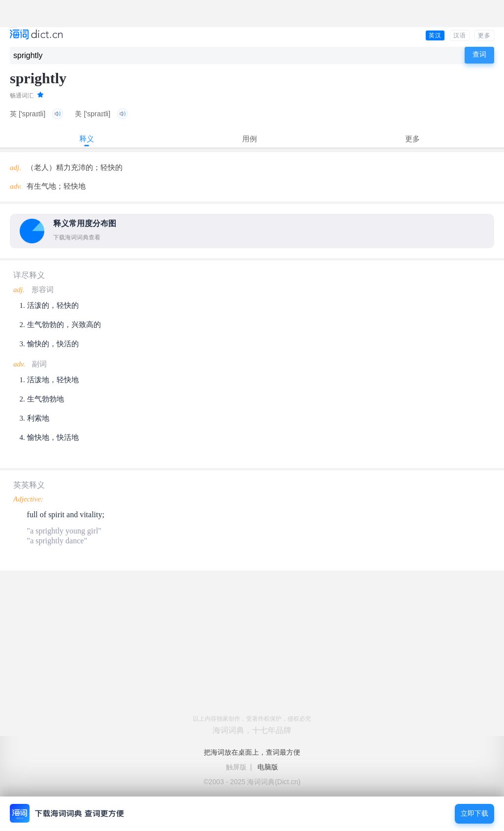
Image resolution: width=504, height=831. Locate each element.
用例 (250, 139)
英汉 (435, 35)
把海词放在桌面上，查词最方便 (252, 752)
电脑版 (268, 767)
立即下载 (474, 814)
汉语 (460, 35)
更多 (484, 35)
